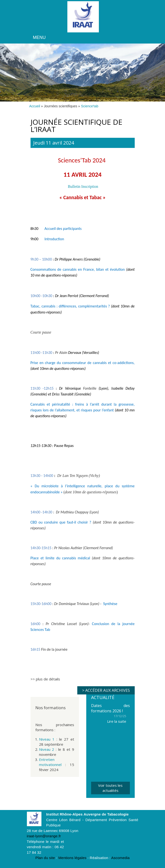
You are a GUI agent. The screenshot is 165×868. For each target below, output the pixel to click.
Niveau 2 (47, 749)
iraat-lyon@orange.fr (44, 836)
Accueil (35, 106)
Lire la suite (117, 721)
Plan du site (45, 858)
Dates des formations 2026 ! (110, 708)
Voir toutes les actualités (110, 788)
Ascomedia (120, 858)
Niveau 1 (47, 739)
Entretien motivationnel (50, 762)
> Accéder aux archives (106, 690)
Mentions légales (72, 858)
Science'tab (90, 106)
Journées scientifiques (61, 106)
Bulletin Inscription (83, 186)
